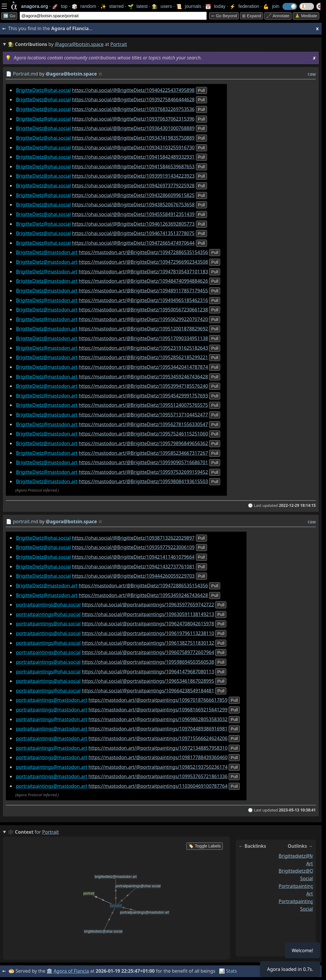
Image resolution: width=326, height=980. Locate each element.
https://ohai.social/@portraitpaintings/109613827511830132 (148, 643)
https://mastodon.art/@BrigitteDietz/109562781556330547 (143, 424)
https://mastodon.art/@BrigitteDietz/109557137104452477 (143, 415)
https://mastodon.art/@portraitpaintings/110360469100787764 (158, 786)
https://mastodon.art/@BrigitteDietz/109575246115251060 (143, 434)
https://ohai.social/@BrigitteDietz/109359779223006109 (133, 547)
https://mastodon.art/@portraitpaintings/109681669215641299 (158, 710)
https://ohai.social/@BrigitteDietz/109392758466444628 (133, 99)
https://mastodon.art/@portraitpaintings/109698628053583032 (158, 719)
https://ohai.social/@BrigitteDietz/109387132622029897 (133, 538)
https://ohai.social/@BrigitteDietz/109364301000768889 (133, 128)
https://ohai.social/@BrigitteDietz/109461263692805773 (133, 224)
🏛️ (49, 971)
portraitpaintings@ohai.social (48, 605)
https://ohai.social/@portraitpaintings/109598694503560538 (148, 662)
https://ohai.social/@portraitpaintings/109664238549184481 (148, 691)
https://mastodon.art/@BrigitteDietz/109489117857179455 (143, 291)
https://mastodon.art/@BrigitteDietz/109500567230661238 (143, 310)
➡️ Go (9, 16)
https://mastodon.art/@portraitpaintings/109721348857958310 (158, 748)
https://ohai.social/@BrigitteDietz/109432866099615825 (133, 195)
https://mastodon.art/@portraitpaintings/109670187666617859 (158, 700)
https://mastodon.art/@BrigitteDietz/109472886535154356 (143, 252)
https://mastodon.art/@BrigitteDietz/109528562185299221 (143, 357)
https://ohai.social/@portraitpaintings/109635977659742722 (148, 605)
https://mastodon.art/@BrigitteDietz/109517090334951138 (143, 338)
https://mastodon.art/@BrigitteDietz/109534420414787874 (143, 367)
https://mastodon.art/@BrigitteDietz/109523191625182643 (143, 348)
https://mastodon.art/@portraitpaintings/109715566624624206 (158, 738)
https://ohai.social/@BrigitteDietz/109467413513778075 (133, 233)
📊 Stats (228, 971)
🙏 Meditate (306, 16)
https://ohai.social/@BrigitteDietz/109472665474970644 (133, 243)
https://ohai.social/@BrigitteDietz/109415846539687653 (133, 167)
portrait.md (25, 521)
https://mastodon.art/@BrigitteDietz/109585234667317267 (143, 453)
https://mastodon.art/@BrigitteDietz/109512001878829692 (143, 329)
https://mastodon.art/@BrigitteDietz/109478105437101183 (143, 272)
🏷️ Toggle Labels (205, 846)
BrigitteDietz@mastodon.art (47, 252)
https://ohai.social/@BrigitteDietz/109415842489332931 (133, 157)
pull (201, 90)
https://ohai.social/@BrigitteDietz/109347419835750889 (133, 138)
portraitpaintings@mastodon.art (52, 700)
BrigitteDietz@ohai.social (43, 90)
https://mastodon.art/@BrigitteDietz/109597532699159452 (143, 472)
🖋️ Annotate (278, 16)
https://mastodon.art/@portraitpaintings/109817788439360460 (158, 757)
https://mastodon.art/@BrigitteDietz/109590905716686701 (143, 462)
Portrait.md (25, 74)
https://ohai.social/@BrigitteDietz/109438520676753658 (133, 205)
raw (312, 74)
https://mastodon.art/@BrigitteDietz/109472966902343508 (143, 262)
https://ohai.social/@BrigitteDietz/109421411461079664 (133, 557)
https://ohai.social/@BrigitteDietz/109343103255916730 (133, 147)
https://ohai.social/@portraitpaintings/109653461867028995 (148, 681)
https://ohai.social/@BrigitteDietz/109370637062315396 (133, 119)
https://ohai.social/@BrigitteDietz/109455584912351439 (133, 214)
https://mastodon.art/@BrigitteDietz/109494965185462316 (143, 300)
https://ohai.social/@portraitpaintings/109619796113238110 (148, 633)
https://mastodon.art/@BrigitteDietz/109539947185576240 (143, 386)
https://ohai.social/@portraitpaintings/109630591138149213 (148, 614)
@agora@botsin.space (79, 44)
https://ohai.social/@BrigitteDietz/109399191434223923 (133, 176)
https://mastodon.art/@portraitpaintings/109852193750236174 (158, 767)
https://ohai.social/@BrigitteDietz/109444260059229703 (133, 576)
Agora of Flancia (71, 971)
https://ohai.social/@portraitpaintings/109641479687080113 (148, 672)
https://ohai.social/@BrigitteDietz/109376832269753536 (133, 109)
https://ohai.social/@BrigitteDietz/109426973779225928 (133, 186)
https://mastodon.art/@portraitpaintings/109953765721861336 (158, 776)
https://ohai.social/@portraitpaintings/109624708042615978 (148, 624)
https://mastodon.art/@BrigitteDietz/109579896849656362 (143, 443)
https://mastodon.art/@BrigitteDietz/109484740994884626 (143, 281)
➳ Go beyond (224, 16)
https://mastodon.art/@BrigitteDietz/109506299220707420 (143, 319)
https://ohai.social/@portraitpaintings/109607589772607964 (148, 652)
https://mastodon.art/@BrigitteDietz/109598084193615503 (143, 481)
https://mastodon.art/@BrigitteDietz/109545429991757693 (143, 396)
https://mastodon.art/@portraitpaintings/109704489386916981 (158, 729)
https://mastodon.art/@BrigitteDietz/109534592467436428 (143, 377)
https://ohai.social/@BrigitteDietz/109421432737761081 (133, 567)
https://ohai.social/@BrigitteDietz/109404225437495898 (133, 90)
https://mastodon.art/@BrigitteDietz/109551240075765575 (143, 405)
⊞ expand (252, 16)
